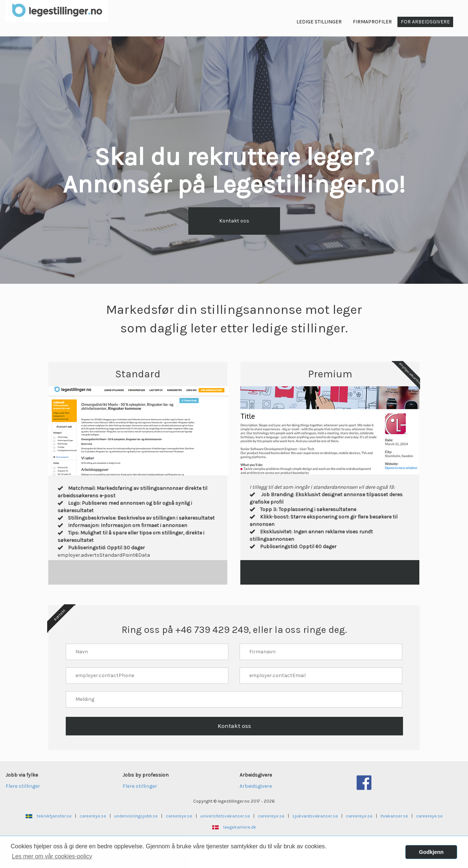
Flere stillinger (23, 786)
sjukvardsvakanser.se (315, 816)
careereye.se (93, 816)
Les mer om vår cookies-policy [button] (52, 856)
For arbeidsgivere (425, 22)
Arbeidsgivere (256, 786)
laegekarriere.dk (240, 827)
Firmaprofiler (372, 22)
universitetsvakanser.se (225, 816)
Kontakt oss (234, 221)
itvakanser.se (394, 816)
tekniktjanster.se (54, 816)
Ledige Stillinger (319, 22)
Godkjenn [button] (431, 852)
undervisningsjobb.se (136, 816)
